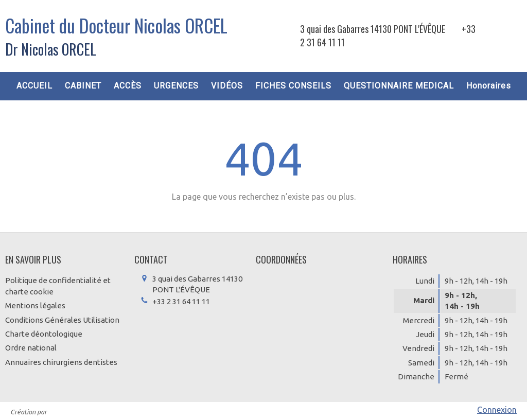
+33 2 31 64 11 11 (181, 301)
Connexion (497, 410)
